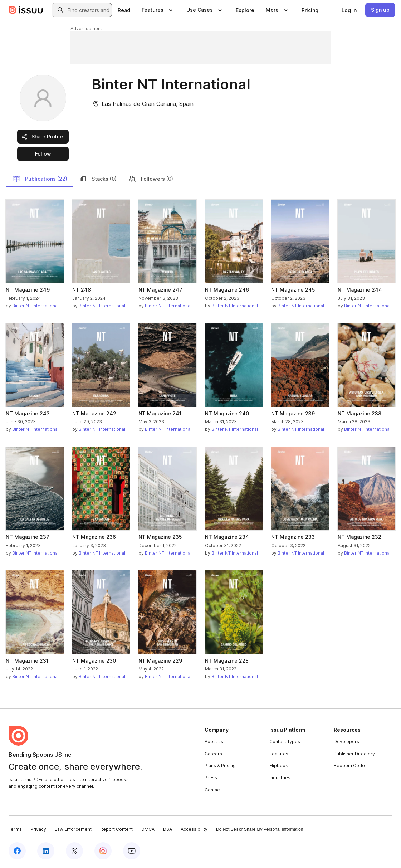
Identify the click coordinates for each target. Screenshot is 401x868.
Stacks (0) (98, 179)
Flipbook (279, 765)
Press (211, 778)
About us (214, 742)
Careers (213, 754)
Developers (346, 742)
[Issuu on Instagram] (103, 851)
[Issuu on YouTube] (132, 851)
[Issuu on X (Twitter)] (74, 851)
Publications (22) (40, 179)
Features (279, 754)
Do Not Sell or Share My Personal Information (260, 829)
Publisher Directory (354, 754)
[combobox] (88, 10)
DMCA (148, 829)
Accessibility (194, 829)
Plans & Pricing (220, 765)
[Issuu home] (26, 10)
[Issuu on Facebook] (17, 851)
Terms (15, 829)
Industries (280, 778)
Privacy (38, 829)
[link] (124, 10)
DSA (168, 829)
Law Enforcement (73, 829)
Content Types (285, 742)
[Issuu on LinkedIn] (46, 851)
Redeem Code (349, 765)
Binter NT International (35, 306)
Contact (213, 790)
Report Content (116, 829)
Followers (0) (151, 179)
